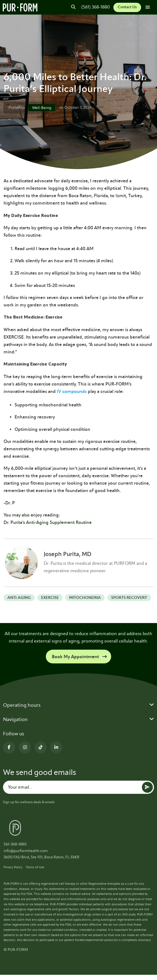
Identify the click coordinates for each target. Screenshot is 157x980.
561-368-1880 (15, 844)
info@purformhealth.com (26, 851)
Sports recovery (129, 598)
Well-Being (42, 108)
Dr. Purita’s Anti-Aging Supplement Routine (48, 522)
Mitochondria (85, 598)
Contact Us (127, 7)
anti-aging (19, 598)
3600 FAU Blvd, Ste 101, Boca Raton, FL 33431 (41, 857)
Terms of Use (35, 867)
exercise (50, 598)
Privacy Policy (13, 867)
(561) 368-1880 (96, 7)
